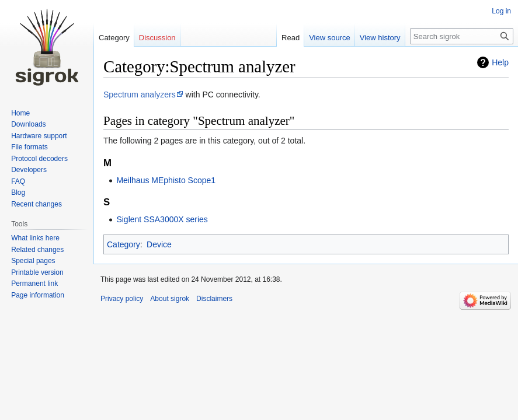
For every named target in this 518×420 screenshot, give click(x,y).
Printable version (37, 272)
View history (380, 38)
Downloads (28, 124)
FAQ (18, 181)
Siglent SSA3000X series (162, 219)
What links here (35, 238)
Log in (501, 11)
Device (159, 244)
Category (124, 244)
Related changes (37, 250)
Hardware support (39, 136)
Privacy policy (122, 299)
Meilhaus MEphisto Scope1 (166, 180)
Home (20, 113)
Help (500, 62)
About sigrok (170, 299)
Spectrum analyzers (140, 94)
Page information (38, 295)
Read (291, 38)
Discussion (157, 38)
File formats (29, 147)
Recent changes (36, 204)
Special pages (33, 261)
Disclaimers (214, 299)
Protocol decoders (39, 159)
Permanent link (34, 283)
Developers (29, 170)
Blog (18, 192)
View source (330, 38)
